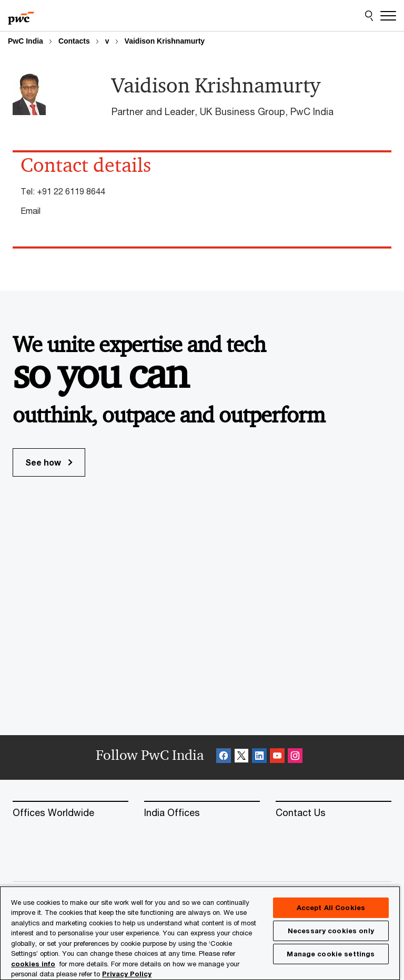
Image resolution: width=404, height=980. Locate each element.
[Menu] (388, 16)
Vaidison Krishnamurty (165, 41)
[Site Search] (369, 16)
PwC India (26, 41)
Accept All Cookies (331, 907)
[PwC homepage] (21, 16)
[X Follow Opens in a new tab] (241, 757)
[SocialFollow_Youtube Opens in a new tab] (277, 757)
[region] (200, 933)
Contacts (74, 41)
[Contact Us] (334, 813)
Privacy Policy (127, 974)
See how (49, 462)
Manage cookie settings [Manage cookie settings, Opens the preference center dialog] (331, 954)
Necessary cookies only (331, 931)
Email (31, 210)
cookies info (33, 964)
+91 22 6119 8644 (71, 191)
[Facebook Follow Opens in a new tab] (224, 757)
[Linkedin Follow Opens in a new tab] (259, 757)
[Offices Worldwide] (70, 813)
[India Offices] (202, 813)
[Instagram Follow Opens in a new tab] (295, 757)
